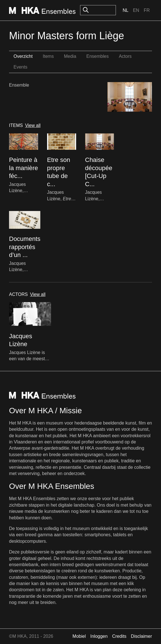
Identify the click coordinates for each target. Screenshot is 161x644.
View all (33, 125)
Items (48, 56)
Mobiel (79, 636)
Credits (119, 636)
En (136, 10)
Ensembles (97, 56)
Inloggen (99, 636)
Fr (147, 10)
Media (70, 56)
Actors (125, 56)
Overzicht (23, 56)
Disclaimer (141, 636)
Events (20, 67)
